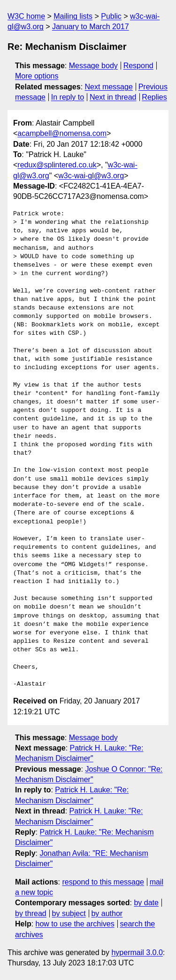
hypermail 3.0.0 (137, 952)
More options (37, 76)
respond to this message (103, 882)
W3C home (26, 16)
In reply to (68, 97)
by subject (69, 913)
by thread (31, 913)
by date (146, 903)
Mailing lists (73, 16)
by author (107, 913)
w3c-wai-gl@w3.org (91, 176)
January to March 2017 (91, 27)
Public (111, 16)
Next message (109, 87)
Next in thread (113, 97)
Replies (154, 97)
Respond (138, 66)
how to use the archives (75, 924)
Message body (93, 66)
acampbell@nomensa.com (62, 133)
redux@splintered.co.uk (57, 165)
